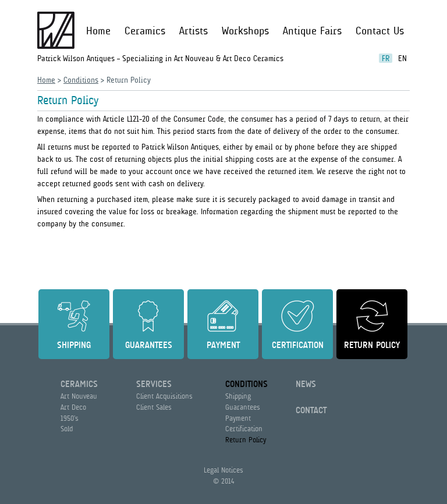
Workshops (245, 31)
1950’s (70, 418)
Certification (298, 345)
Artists (194, 31)
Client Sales (154, 407)
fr (386, 58)
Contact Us (380, 31)
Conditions (81, 80)
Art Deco (73, 407)
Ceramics (145, 31)
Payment (223, 345)
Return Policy (372, 345)
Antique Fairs (312, 31)
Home (98, 31)
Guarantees (149, 345)
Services (154, 384)
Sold (67, 429)
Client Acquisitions (164, 396)
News (306, 384)
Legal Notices (223, 470)
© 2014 (223, 481)
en (402, 58)
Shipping (74, 345)
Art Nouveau (79, 396)
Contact (311, 410)
